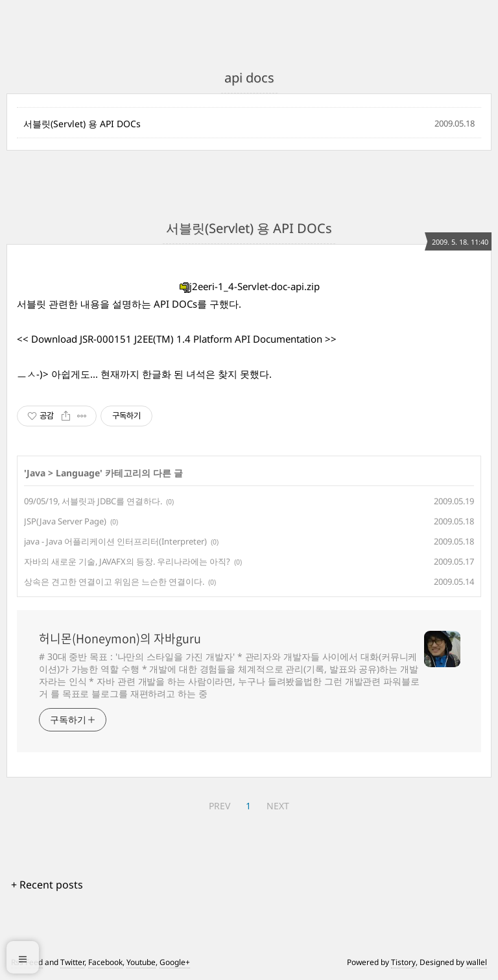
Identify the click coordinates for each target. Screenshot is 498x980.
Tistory (403, 962)
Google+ (175, 962)
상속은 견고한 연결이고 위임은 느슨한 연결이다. (114, 582)
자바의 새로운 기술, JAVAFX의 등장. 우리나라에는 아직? (127, 561)
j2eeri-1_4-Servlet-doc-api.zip (249, 286)
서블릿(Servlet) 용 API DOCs (82, 124)
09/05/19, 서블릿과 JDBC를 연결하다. (93, 501)
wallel (477, 962)
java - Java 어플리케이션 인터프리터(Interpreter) (115, 541)
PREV (219, 806)
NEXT (278, 806)
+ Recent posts (47, 885)
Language (78, 473)
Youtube (141, 962)
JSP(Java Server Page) (65, 521)
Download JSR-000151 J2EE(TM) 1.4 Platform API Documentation (177, 339)
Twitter (72, 962)
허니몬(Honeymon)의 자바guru (120, 639)
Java (36, 473)
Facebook (105, 962)
